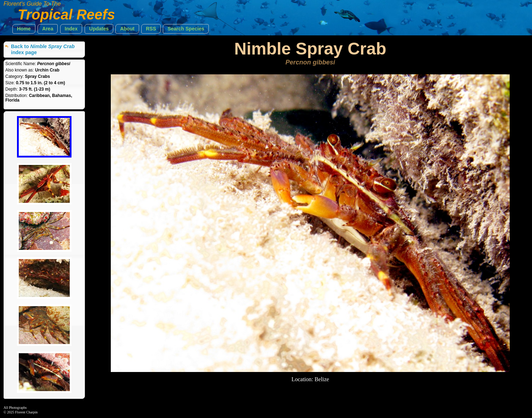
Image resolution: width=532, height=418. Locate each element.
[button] (24, 29)
